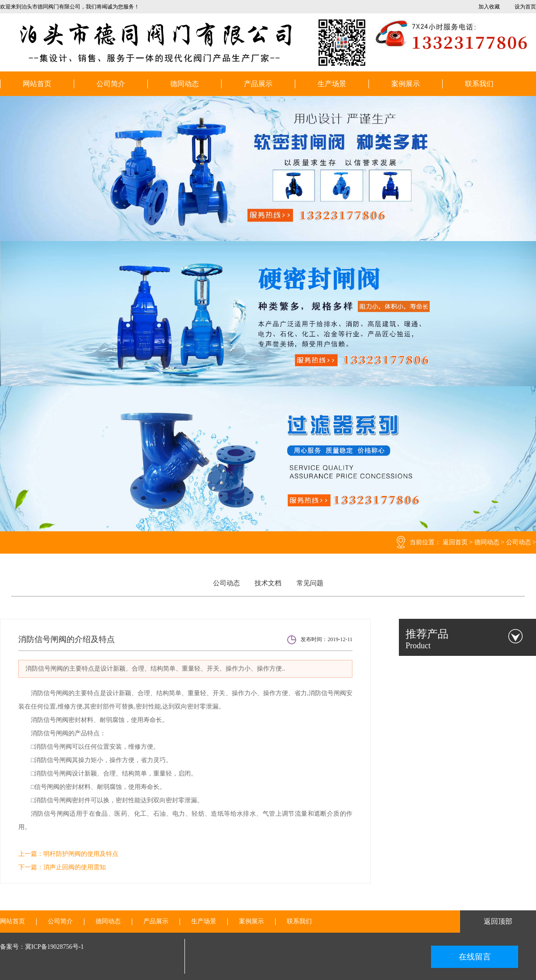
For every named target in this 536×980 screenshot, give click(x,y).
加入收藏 (489, 7)
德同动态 (184, 84)
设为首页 (525, 7)
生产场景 (332, 84)
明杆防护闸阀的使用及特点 (81, 854)
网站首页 (37, 84)
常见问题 (310, 583)
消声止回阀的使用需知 (75, 867)
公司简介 (111, 84)
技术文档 (268, 583)
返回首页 (455, 542)
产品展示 (258, 84)
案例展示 (406, 84)
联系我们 (479, 84)
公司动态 (519, 542)
